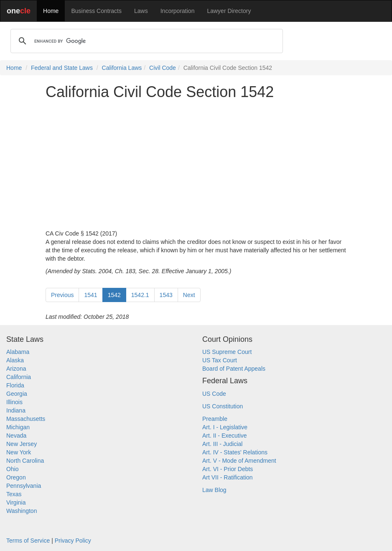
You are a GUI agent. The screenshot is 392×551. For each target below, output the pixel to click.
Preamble (215, 419)
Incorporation (178, 11)
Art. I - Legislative (225, 427)
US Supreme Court (227, 352)
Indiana (16, 410)
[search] (145, 41)
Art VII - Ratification (228, 477)
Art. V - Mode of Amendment (239, 461)
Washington (22, 511)
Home (51, 11)
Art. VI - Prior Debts (228, 469)
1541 (90, 295)
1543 (166, 295)
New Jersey (22, 444)
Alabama (18, 352)
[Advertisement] (196, 165)
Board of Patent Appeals (234, 369)
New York (19, 452)
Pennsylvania (24, 486)
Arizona (16, 369)
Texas (14, 494)
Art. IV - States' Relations (235, 452)
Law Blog (214, 490)
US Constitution (223, 406)
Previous (62, 295)
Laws (141, 11)
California (19, 377)
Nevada (16, 436)
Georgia (17, 394)
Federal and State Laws (62, 68)
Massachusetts (26, 419)
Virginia (16, 502)
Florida (15, 385)
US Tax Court (220, 360)
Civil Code (163, 68)
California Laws (122, 68)
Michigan (18, 427)
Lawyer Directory (229, 11)
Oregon (16, 477)
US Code (214, 394)
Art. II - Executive (225, 436)
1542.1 (140, 295)
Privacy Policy (73, 541)
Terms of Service (28, 541)
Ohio (13, 469)
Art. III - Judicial (222, 444)
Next (189, 295)
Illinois (14, 402)
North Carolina (25, 461)
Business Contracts (96, 11)
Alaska (15, 360)
